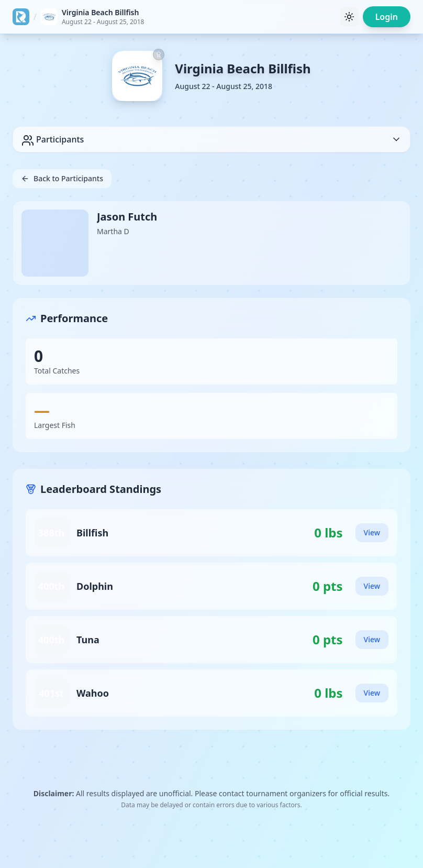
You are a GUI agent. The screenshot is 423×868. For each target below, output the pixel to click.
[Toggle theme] (349, 17)
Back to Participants (62, 178)
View (372, 532)
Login (387, 17)
